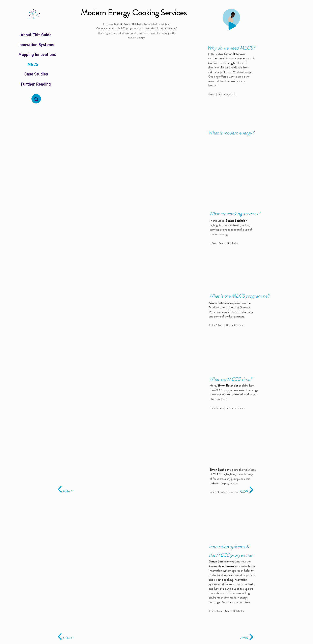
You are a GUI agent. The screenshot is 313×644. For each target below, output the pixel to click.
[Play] (232, 26)
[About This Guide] (36, 35)
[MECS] (33, 64)
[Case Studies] (36, 74)
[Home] (36, 99)
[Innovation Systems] (36, 44)
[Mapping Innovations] (37, 54)
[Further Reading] (36, 84)
